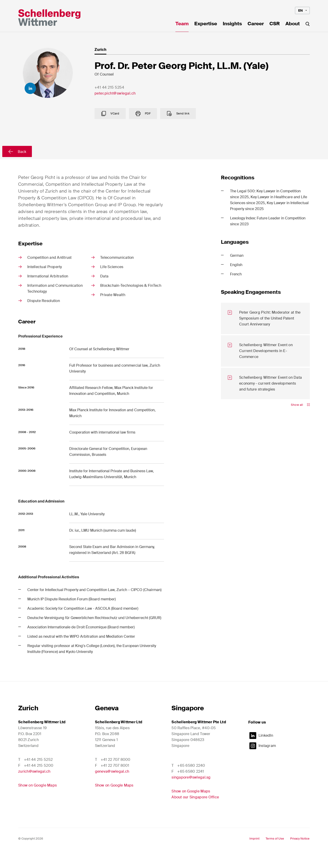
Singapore (188, 726)
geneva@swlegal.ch (112, 789)
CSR (275, 24)
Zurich (28, 726)
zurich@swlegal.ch (34, 789)
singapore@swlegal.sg (191, 795)
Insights (232, 24)
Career (256, 24)
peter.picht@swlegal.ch (115, 102)
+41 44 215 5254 (109, 96)
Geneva (107, 726)
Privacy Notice (300, 856)
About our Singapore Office (195, 815)
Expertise (206, 24)
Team (182, 24)
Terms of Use (275, 856)
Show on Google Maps (37, 803)
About (293, 24)
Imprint (254, 856)
